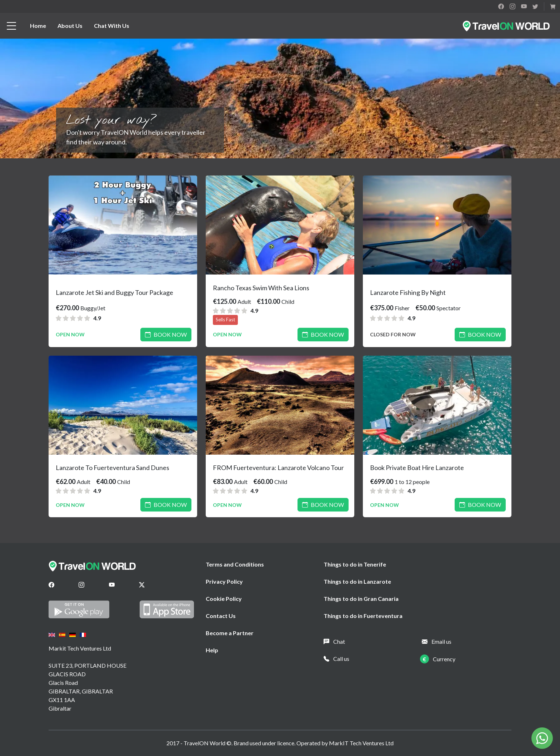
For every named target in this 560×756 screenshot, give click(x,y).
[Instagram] (81, 585)
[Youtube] (112, 585)
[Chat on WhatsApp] (542, 737)
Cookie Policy (224, 599)
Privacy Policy (224, 581)
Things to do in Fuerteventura (363, 616)
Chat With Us (112, 26)
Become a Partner (230, 633)
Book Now (166, 334)
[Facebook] (51, 585)
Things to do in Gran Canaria (361, 599)
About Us (70, 26)
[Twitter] (142, 585)
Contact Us (221, 616)
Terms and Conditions (235, 564)
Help (212, 650)
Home (38, 26)
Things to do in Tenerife (355, 564)
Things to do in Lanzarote (357, 581)
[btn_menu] (11, 26)
